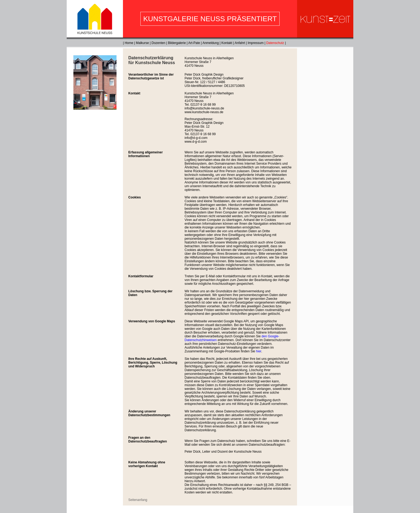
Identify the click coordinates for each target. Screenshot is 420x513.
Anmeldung (211, 43)
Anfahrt (240, 43)
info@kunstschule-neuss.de (204, 108)
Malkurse (142, 43)
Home (129, 43)
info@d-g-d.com (196, 138)
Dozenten (158, 43)
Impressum (256, 43)
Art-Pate (194, 43)
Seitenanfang (138, 500)
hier (259, 351)
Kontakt (227, 43)
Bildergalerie (177, 43)
